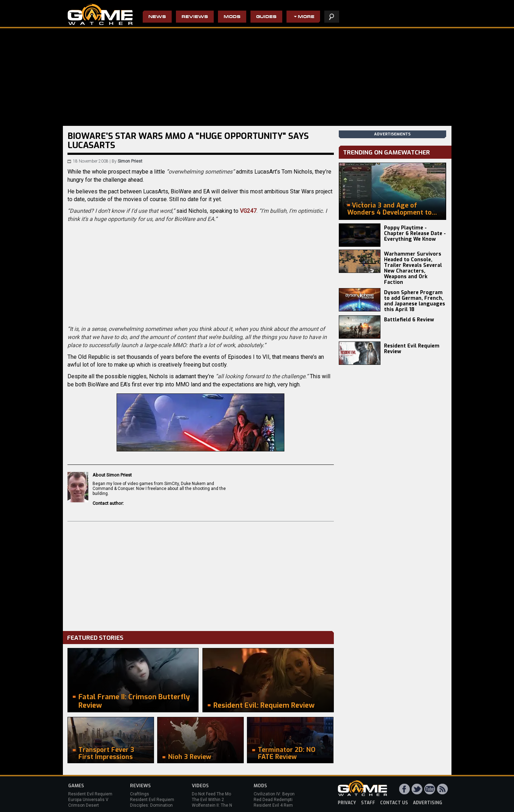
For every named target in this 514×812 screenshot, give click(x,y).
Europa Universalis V (88, 800)
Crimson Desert (84, 805)
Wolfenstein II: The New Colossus (225, 805)
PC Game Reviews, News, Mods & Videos (100, 14)
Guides (266, 17)
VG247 (248, 211)
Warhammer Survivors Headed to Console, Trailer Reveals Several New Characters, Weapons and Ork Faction (413, 268)
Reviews (195, 17)
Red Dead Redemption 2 (277, 800)
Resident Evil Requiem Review (412, 349)
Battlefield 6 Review (409, 320)
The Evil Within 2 (208, 800)
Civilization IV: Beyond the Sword (286, 794)
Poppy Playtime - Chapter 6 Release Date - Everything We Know (415, 233)
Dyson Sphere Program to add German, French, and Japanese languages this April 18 (415, 301)
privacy (347, 803)
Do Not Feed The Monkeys (217, 794)
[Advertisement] (201, 574)
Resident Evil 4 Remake (277, 805)
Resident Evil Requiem (90, 794)
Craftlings (140, 794)
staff (368, 803)
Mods (232, 17)
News (157, 17)
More (306, 17)
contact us (394, 803)
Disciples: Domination (151, 805)
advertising (428, 803)
